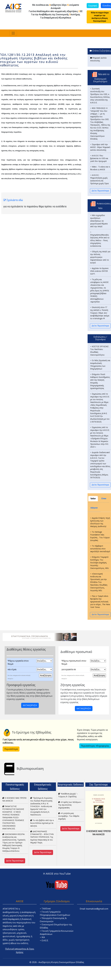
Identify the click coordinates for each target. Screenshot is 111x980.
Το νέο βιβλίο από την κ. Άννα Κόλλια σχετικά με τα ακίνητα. (42, 823)
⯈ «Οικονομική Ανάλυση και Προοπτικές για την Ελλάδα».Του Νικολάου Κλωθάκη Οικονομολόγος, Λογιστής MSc (99, 582)
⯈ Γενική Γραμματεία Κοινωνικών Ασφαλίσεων (57, 932)
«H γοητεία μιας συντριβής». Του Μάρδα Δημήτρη (69, 816)
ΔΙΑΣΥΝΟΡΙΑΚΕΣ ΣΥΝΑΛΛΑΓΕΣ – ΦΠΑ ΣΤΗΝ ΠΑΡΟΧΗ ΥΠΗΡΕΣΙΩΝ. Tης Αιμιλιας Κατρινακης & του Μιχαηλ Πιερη (42, 837)
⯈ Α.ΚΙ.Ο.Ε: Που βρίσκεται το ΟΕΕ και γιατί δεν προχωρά (99, 158)
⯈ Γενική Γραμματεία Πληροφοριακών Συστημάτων (55, 913)
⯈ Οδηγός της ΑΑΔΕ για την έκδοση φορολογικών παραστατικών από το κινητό (100, 257)
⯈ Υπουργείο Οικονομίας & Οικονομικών (53, 920)
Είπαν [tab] (104, 499)
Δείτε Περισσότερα (100, 191)
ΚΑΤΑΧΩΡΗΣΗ (30, 705)
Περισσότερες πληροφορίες (95, 746)
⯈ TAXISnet (45, 909)
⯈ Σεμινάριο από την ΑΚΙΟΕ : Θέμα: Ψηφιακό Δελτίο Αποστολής (100, 147)
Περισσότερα (11, 749)
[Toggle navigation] (13, 33)
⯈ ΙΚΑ (42, 937)
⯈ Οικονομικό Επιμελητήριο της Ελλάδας (56, 926)
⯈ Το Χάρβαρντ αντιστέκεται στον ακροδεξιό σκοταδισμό (100, 549)
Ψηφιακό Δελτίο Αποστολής (98, 59)
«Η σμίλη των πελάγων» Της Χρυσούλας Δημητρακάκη (70, 805)
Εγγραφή (93, 6)
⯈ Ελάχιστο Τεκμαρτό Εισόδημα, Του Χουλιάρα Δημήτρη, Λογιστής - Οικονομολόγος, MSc (100, 563)
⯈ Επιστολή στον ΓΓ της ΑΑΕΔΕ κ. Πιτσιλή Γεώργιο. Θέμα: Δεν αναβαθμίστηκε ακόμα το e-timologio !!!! (100, 313)
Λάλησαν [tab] (94, 508)
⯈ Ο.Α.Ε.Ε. (44, 940)
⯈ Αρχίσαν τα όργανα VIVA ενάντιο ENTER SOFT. (99, 271)
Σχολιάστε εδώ (13, 200)
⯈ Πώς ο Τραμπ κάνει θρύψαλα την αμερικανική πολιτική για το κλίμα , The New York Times (100, 602)
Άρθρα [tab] (93, 499)
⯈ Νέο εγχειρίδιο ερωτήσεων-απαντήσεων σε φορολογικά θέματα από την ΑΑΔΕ (99, 221)
